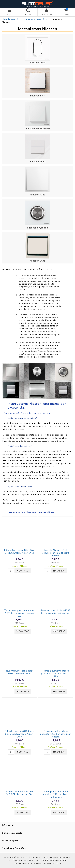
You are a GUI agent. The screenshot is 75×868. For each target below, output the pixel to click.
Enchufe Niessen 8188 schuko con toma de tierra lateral (56, 553)
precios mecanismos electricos (35, 337)
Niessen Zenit (37, 162)
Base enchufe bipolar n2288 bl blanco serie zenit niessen (56, 612)
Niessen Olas (37, 261)
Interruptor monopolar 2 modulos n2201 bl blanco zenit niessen (56, 794)
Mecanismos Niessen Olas (38, 351)
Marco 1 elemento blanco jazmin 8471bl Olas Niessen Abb (56, 674)
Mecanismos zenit (41, 314)
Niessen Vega (38, 63)
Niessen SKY (38, 96)
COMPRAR (23, 571)
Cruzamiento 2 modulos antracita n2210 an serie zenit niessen (56, 734)
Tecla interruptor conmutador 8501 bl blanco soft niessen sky (19, 613)
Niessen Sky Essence (38, 129)
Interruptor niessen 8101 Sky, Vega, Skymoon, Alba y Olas (19, 551)
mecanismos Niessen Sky (43, 275)
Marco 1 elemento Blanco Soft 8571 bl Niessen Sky (19, 793)
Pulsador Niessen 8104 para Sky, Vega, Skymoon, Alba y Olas (19, 734)
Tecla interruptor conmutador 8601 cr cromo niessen (19, 672)
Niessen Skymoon (38, 228)
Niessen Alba (38, 195)
